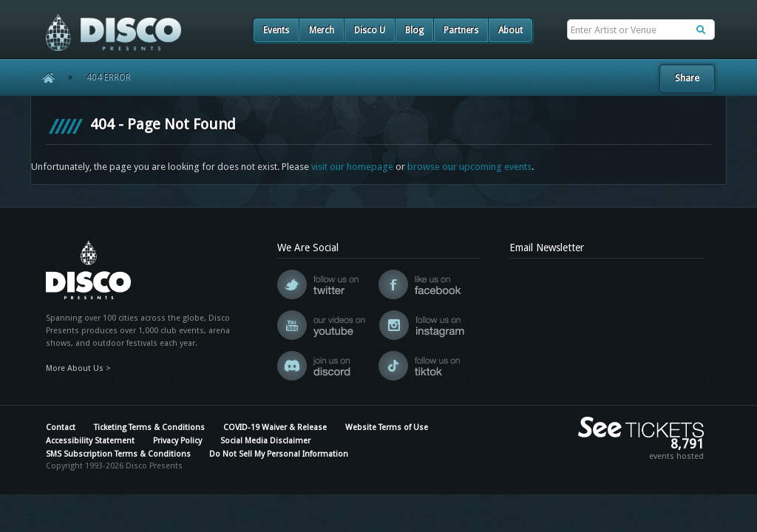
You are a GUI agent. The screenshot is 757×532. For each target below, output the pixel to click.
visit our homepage (352, 167)
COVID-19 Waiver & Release (275, 427)
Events (276, 30)
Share (687, 78)
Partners (461, 30)
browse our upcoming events (469, 167)
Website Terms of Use (387, 427)
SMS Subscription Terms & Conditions (118, 454)
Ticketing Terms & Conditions (149, 427)
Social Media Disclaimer (265, 441)
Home (43, 78)
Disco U (370, 30)
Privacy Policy (177, 441)
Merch (322, 30)
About (510, 30)
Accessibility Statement (90, 441)
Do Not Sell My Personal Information (279, 454)
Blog (414, 30)
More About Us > (78, 368)
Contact (61, 427)
